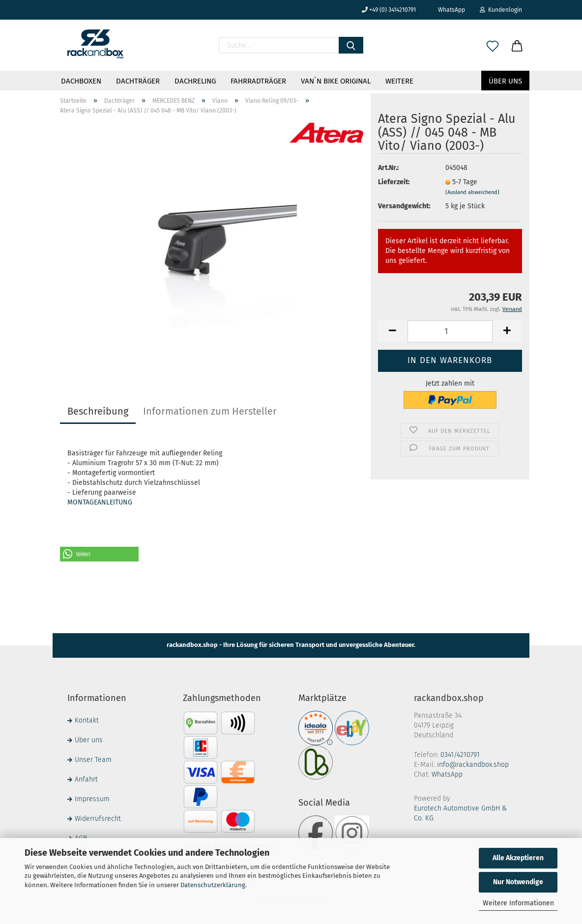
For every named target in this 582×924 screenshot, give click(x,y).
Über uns (505, 81)
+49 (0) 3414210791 (389, 10)
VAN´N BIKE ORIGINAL (336, 81)
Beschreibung (98, 411)
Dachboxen (81, 81)
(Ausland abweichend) (472, 192)
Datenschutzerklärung (213, 885)
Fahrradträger (258, 81)
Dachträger (138, 81)
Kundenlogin (501, 10)
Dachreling (195, 81)
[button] (99, 554)
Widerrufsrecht (98, 819)
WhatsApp (448, 10)
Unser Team (93, 760)
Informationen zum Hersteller (210, 411)
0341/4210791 (460, 755)
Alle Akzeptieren (518, 858)
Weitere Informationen (518, 903)
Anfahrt (86, 779)
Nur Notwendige (518, 882)
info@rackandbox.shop (473, 765)
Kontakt (87, 720)
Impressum (92, 799)
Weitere (399, 81)
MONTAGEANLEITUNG (100, 502)
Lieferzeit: (394, 182)
